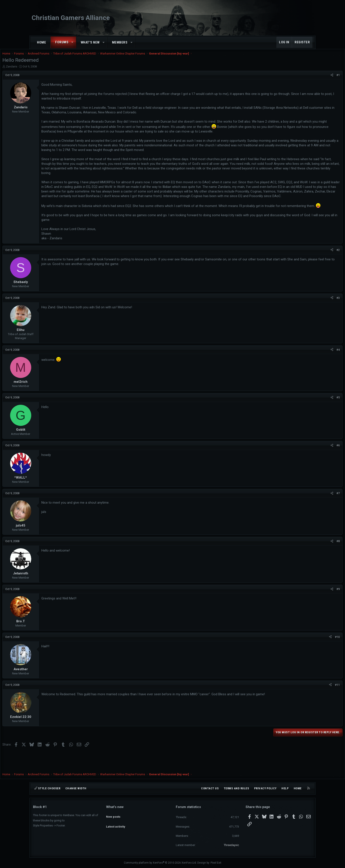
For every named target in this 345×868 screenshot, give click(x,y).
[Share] (301, 80)
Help (285, 788)
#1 (307, 79)
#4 (307, 368)
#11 (307, 703)
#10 (307, 655)
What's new (90, 42)
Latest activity (116, 823)
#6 (307, 464)
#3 (307, 316)
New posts (113, 814)
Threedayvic (231, 845)
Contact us (210, 788)
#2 (307, 268)
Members (120, 42)
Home (41, 42)
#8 (307, 559)
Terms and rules (237, 788)
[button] (72, 42)
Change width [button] (76, 788)
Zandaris (42, 71)
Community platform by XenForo (160, 863)
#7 (307, 511)
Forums (62, 42)
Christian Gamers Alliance (71, 18)
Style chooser (47, 788)
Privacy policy (265, 788)
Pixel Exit (216, 863)
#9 (307, 607)
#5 (307, 416)
